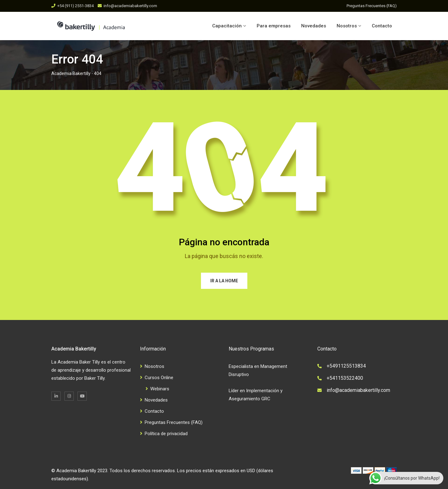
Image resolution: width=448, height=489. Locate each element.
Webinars (160, 389)
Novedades (314, 26)
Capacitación (227, 26)
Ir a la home (224, 281)
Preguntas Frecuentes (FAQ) (372, 6)
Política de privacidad (166, 434)
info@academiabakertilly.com (130, 6)
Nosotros (347, 26)
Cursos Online (159, 378)
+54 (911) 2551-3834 (75, 6)
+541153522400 (345, 378)
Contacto (382, 26)
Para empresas (274, 26)
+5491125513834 (346, 366)
